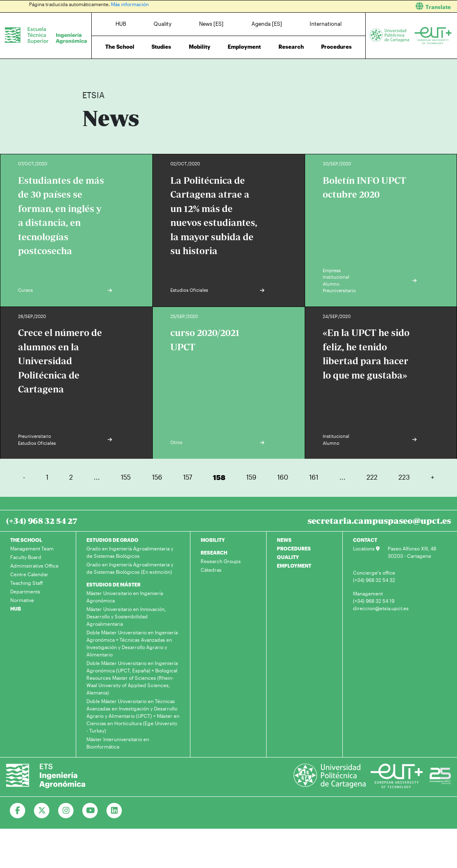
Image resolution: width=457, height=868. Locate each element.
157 (188, 477)
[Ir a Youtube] (90, 811)
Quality (163, 24)
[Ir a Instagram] (66, 811)
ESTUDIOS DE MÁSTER (113, 584)
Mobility (200, 47)
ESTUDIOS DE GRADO (112, 540)
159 (251, 477)
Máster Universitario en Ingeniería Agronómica (125, 597)
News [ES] (211, 24)
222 (372, 477)
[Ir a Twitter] (42, 811)
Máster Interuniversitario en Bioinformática (118, 743)
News (105, 69)
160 (283, 477)
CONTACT (365, 540)
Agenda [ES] (267, 24)
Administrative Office (34, 566)
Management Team (32, 548)
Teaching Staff (27, 583)
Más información (130, 4)
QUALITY (288, 557)
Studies (161, 47)
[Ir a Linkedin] (114, 811)
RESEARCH (214, 552)
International (326, 24)
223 (404, 477)
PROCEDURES (294, 548)
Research (291, 47)
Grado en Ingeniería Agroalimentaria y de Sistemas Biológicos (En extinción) (130, 568)
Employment (244, 47)
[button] (346, 6)
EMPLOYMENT (294, 566)
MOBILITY (213, 540)
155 (126, 477)
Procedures (336, 47)
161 (314, 477)
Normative (22, 600)
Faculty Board (26, 557)
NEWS (284, 540)
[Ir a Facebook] (18, 811)
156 (157, 477)
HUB (121, 24)
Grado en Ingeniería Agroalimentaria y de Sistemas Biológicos (130, 552)
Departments (25, 591)
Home (89, 69)
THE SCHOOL (26, 540)
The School (120, 47)
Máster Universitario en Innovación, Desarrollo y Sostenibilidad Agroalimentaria (126, 616)
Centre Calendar (29, 574)
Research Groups (221, 561)
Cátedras (211, 570)
